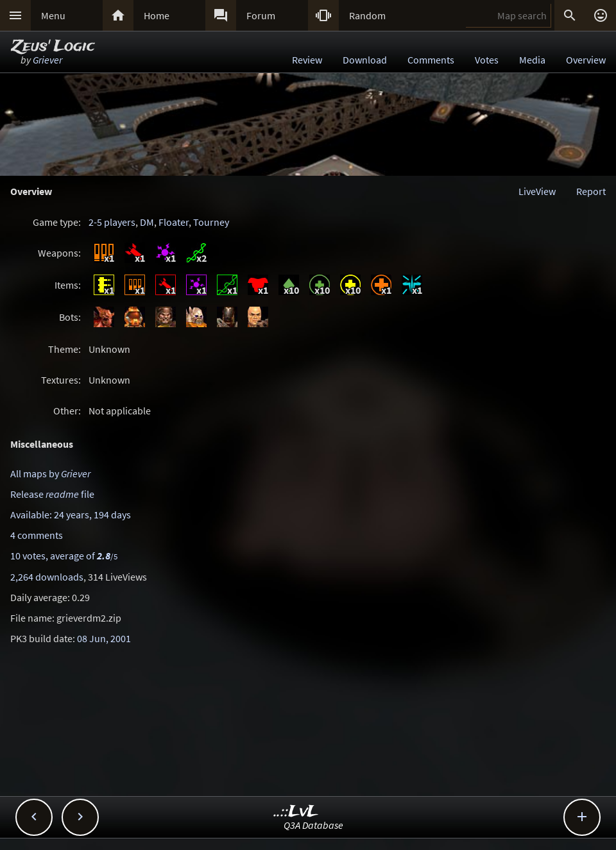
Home (157, 15)
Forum (261, 15)
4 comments (37, 535)
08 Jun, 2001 (104, 638)
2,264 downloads (47, 577)
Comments (431, 60)
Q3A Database (313, 825)
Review (307, 60)
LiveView (537, 191)
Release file (52, 494)
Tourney (211, 222)
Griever (47, 60)
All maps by (50, 473)
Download (365, 60)
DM (147, 222)
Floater (174, 222)
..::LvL (296, 812)
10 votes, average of (64, 556)
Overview (586, 60)
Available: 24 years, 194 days (71, 514)
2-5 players (112, 222)
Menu (53, 15)
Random (367, 15)
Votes (487, 60)
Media (532, 60)
